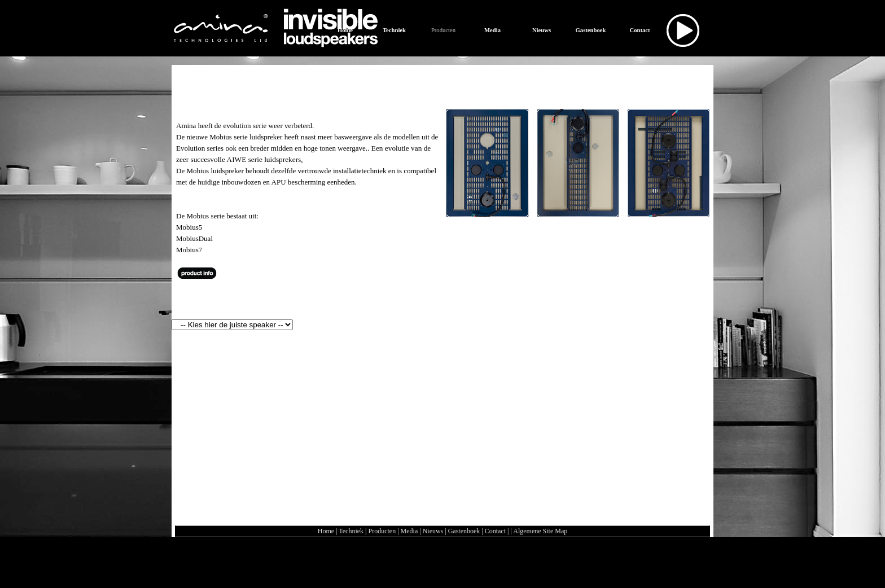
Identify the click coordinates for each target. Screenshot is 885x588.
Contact (495, 531)
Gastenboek (464, 531)
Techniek (351, 531)
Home (326, 531)
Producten (382, 531)
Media (409, 531)
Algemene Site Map (540, 531)
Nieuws (433, 531)
